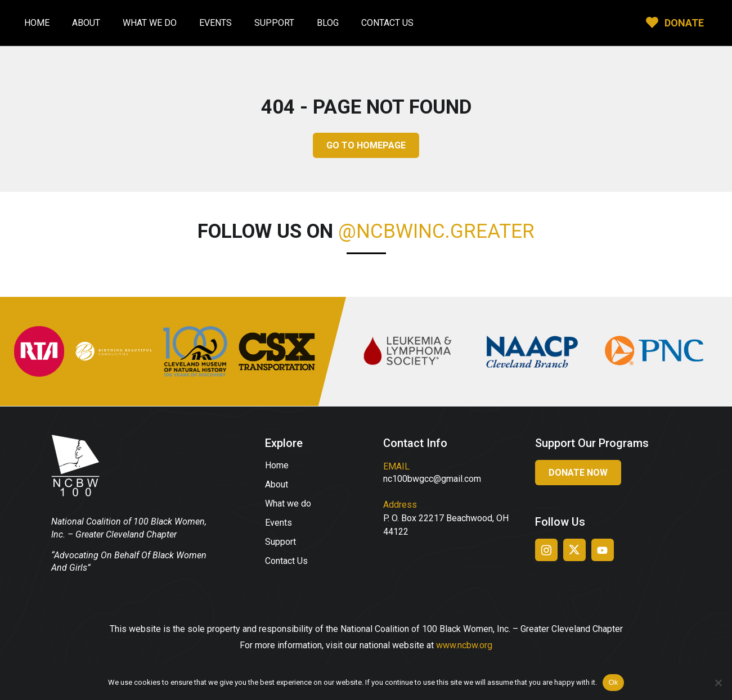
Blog (328, 23)
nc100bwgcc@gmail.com (432, 479)
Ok (613, 682)
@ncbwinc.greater (436, 231)
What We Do (150, 23)
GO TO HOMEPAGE (366, 145)
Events (215, 23)
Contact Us (387, 23)
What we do (288, 503)
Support (274, 23)
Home (37, 23)
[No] (718, 683)
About (86, 23)
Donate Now (578, 473)
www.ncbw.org (464, 645)
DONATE (684, 23)
